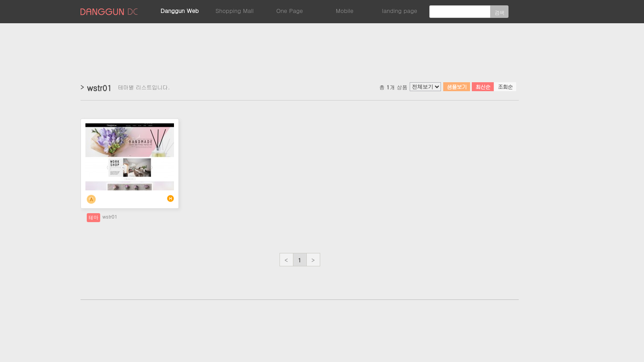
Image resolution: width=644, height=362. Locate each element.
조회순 (505, 86)
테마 (93, 217)
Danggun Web (180, 11)
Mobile (345, 11)
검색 (500, 12)
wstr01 (110, 217)
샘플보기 (457, 86)
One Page (290, 11)
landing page (400, 11)
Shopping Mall (235, 11)
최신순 (483, 86)
